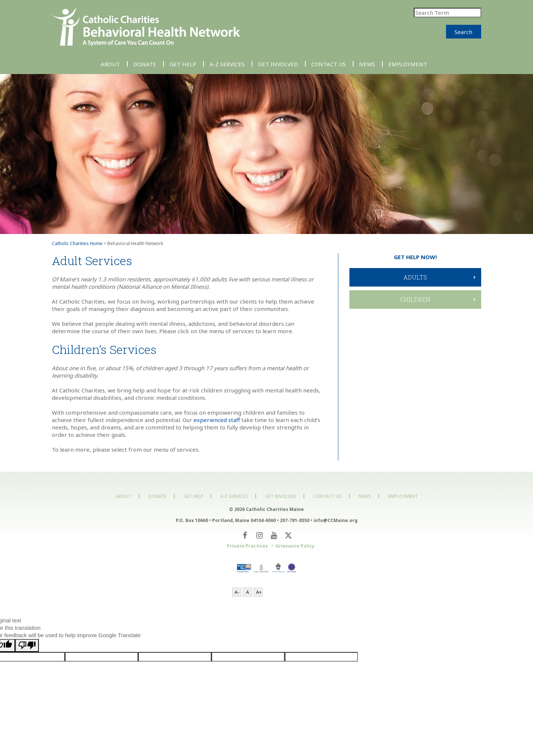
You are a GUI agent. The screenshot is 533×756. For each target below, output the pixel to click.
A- (237, 592)
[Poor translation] (27, 645)
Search (463, 32)
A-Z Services (227, 64)
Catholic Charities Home (77, 243)
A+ (259, 592)
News (367, 64)
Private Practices (247, 546)
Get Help (183, 64)
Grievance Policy (295, 546)
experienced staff (217, 420)
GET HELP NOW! (415, 257)
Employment (408, 64)
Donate (145, 64)
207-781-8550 (295, 520)
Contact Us (328, 64)
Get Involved (278, 64)
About (110, 64)
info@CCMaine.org (336, 520)
